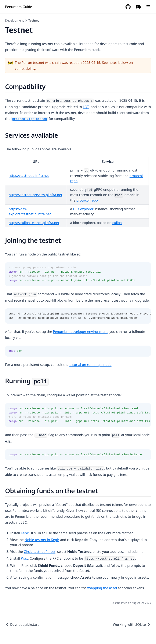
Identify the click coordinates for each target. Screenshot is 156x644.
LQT (86, 107)
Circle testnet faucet (39, 552)
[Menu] (148, 7)
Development (14, 20)
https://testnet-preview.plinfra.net (35, 195)
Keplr (25, 533)
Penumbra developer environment (80, 332)
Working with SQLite (132, 625)
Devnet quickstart (22, 625)
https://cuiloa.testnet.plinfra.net (34, 223)
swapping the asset (102, 588)
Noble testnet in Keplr (42, 540)
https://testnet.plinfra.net (29, 176)
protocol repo (87, 200)
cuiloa (117, 223)
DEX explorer (83, 209)
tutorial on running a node (90, 365)
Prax (24, 558)
